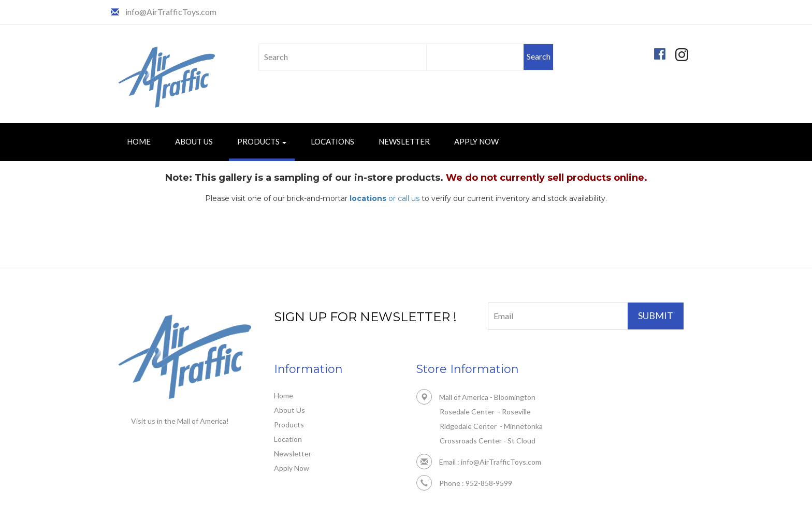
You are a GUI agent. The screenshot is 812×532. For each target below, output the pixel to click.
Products (289, 425)
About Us (194, 141)
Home (139, 141)
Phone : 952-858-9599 (464, 483)
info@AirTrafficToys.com (171, 12)
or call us (385, 198)
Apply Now (476, 141)
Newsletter (404, 141)
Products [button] (262, 141)
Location (288, 439)
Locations (332, 141)
